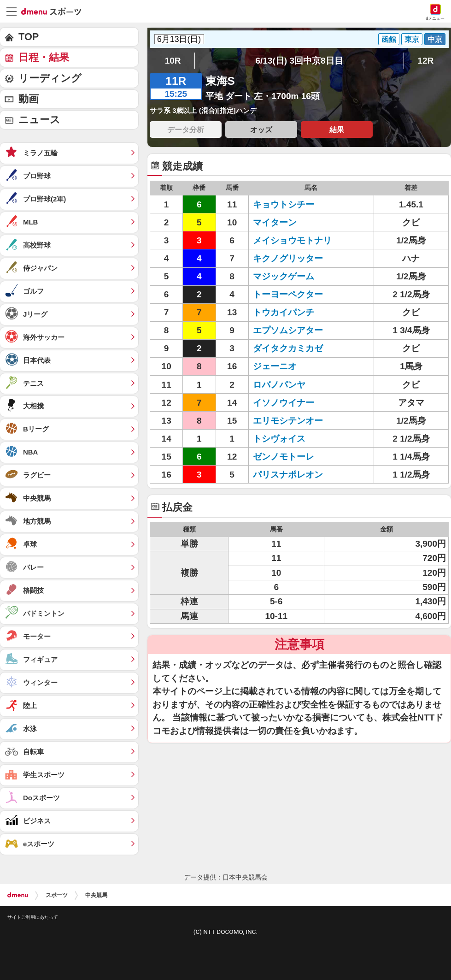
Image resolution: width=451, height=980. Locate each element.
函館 (389, 39)
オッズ (261, 130)
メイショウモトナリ (292, 240)
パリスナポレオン (288, 475)
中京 (435, 39)
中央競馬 (96, 895)
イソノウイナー (284, 403)
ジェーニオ (275, 366)
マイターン (275, 222)
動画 (29, 99)
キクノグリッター (288, 258)
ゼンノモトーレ (284, 457)
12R (425, 61)
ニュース (39, 120)
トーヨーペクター (288, 294)
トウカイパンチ (284, 312)
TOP (29, 37)
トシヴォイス (279, 439)
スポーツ (57, 895)
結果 (337, 130)
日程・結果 (44, 57)
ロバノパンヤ (279, 385)
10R (173, 61)
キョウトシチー (284, 204)
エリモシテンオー (288, 421)
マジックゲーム (284, 276)
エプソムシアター (288, 330)
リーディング (50, 78)
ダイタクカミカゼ (288, 348)
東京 (412, 39)
